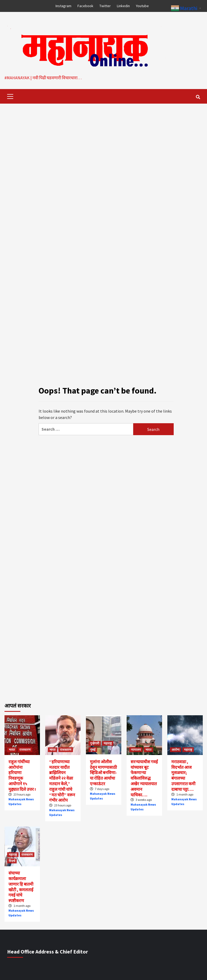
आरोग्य (176, 750)
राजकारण (25, 750)
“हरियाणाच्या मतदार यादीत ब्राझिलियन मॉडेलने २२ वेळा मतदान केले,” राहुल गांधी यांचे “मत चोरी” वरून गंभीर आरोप (62, 781)
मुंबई (93, 750)
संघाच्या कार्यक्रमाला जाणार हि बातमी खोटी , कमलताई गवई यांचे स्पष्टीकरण (21, 887)
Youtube (142, 6)
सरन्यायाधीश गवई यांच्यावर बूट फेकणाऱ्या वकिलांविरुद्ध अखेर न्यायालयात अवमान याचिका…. (144, 778)
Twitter (105, 6)
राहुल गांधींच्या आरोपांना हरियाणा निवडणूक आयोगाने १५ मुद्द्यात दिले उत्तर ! (22, 775)
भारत (12, 750)
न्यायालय (136, 750)
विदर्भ (12, 861)
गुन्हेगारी (95, 743)
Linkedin (123, 6)
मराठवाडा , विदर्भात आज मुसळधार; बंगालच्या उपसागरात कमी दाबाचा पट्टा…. (183, 775)
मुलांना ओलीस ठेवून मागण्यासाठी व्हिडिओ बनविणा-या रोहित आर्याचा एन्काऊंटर (103, 773)
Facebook (85, 6)
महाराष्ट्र (108, 743)
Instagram (63, 6)
